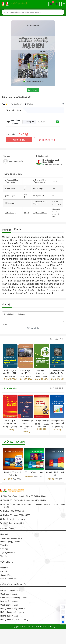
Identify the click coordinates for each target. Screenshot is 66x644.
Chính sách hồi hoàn (9, 605)
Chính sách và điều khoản (13, 584)
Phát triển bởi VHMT (9, 579)
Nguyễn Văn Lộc (16, 161)
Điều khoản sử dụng (9, 601)
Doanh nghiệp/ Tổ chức (10, 542)
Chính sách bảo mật (9, 594)
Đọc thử (33, 90)
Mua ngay (19, 140)
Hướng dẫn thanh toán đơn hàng (14, 619)
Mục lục (18, 229)
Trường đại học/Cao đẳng (11, 538)
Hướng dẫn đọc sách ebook (12, 612)
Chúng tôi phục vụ (10, 528)
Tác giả (4, 556)
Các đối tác (5, 575)
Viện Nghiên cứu (8, 552)
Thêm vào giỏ (47, 140)
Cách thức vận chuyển (10, 590)
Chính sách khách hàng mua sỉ (13, 598)
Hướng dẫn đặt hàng (9, 616)
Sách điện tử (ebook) (15, 122)
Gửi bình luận (33, 328)
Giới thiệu (7, 230)
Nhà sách (4, 534)
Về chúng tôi (7, 562)
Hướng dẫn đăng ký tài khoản (13, 609)
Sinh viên (4, 549)
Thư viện (4, 545)
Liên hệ (4, 571)
